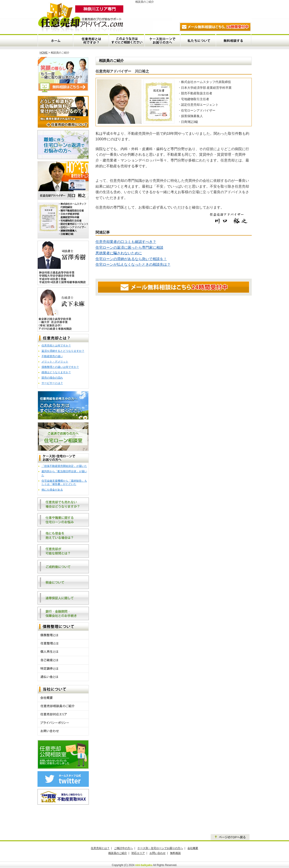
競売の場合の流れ (52, 378)
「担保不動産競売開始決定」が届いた (64, 466)
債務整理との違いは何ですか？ (60, 367)
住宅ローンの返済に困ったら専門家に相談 (129, 248)
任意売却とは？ (100, 848)
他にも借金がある (52, 490)
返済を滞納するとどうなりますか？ (63, 351)
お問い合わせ (158, 853)
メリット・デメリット (55, 362)
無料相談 (234, 41)
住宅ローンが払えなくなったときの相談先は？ (133, 264)
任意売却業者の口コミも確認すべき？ (126, 242)
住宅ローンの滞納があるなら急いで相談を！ (131, 259)
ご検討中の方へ (123, 848)
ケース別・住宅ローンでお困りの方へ (162, 41)
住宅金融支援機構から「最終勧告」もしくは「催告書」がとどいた (64, 482)
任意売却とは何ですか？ (91, 41)
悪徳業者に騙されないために (119, 253)
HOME (44, 53)
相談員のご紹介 (118, 853)
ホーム (55, 41)
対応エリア (138, 853)
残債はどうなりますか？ (56, 372)
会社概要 (193, 848)
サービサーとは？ (52, 383)
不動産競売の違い (52, 356)
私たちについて (198, 41)
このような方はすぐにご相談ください (127, 41)
